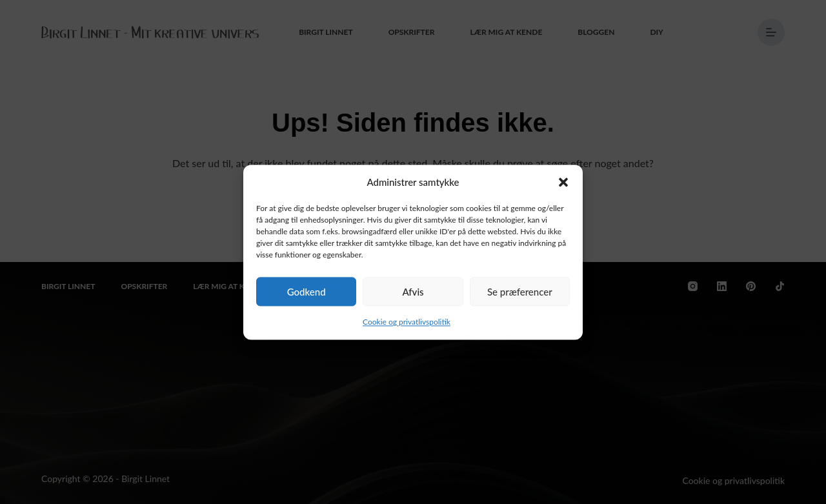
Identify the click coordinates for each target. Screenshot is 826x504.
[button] (563, 182)
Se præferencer (520, 292)
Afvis (413, 292)
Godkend (307, 292)
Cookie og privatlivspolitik (407, 322)
